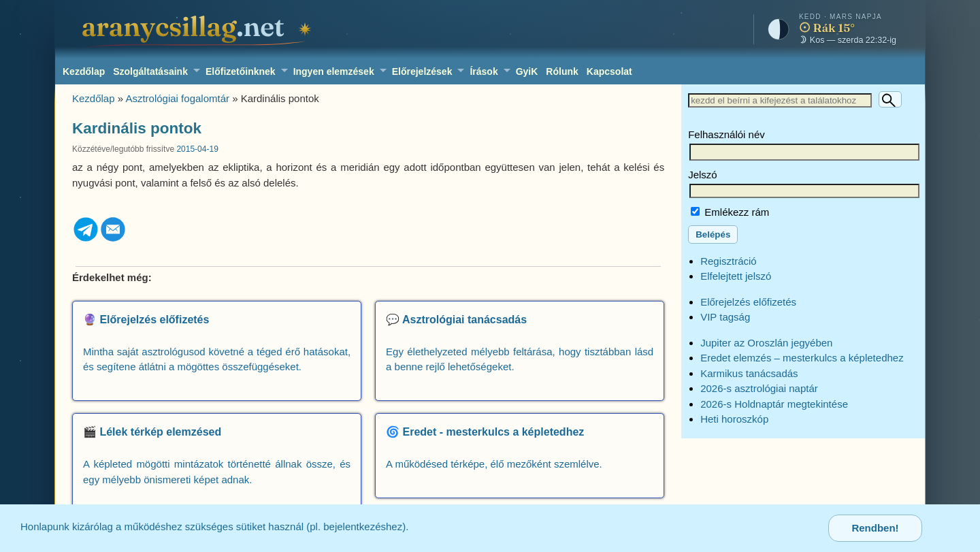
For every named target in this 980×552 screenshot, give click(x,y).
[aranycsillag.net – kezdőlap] (199, 29)
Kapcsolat (609, 71)
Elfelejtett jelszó (736, 276)
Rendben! (875, 528)
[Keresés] (890, 99)
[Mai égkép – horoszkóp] (826, 29)
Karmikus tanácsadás (749, 373)
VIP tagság (725, 317)
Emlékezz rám (730, 212)
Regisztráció (729, 261)
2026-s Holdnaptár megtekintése (774, 404)
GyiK (527, 71)
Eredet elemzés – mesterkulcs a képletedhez (802, 358)
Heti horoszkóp (734, 419)
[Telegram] (86, 239)
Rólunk (562, 71)
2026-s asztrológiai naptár (759, 388)
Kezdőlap (84, 71)
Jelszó (703, 175)
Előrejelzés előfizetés (748, 302)
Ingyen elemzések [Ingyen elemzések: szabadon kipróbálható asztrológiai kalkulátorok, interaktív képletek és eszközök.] (334, 71)
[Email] (113, 239)
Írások (484, 71)
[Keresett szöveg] (780, 100)
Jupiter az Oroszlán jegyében (766, 343)
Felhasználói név (726, 134)
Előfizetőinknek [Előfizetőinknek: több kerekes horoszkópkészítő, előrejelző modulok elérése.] (241, 71)
